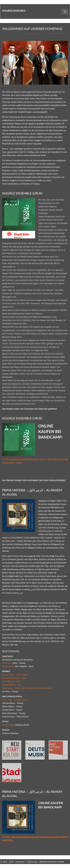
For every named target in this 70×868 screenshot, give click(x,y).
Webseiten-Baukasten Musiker (52, 862)
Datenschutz (32, 862)
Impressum (20, 862)
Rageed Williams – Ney (12, 685)
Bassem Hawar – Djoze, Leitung (15, 675)
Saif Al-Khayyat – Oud (11, 681)
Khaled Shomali (8, 725)
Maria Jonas (7, 663)
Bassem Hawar (8, 666)
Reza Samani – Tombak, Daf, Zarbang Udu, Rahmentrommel (27, 688)
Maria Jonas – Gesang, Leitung (15, 700)
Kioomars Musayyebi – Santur (14, 678)
